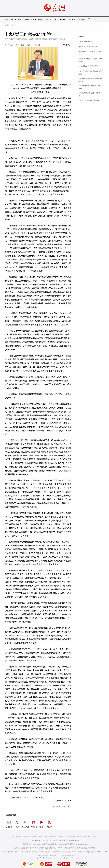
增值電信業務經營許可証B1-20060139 (52, 848)
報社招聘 (34, 836)
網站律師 (81, 836)
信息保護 (88, 836)
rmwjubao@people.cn (81, 844)
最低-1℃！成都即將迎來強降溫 (90, 100)
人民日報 (9, 823)
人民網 (7, 25)
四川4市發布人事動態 (87, 41)
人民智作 (50, 823)
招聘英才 (40, 836)
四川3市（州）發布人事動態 (89, 47)
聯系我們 (94, 836)
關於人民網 (26, 836)
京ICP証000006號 (83, 852)
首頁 (6, 19)
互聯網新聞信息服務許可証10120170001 (26, 848)
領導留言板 (33, 823)
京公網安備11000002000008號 (98, 852)
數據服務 (67, 836)
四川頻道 (14, 25)
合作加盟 (54, 836)
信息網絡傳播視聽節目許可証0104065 (13, 852)
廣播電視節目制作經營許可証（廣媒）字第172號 (80, 848)
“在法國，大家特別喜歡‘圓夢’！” (90, 66)
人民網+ (17, 823)
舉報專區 (82, 19)
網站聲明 (74, 836)
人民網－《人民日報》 (33, 45)
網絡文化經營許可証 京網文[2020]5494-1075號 (40, 852)
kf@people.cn (37, 844)
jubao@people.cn (74, 840)
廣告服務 (47, 836)
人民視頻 (41, 823)
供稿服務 (61, 836)
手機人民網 (25, 823)
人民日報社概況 (17, 836)
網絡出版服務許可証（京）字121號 (66, 852)
